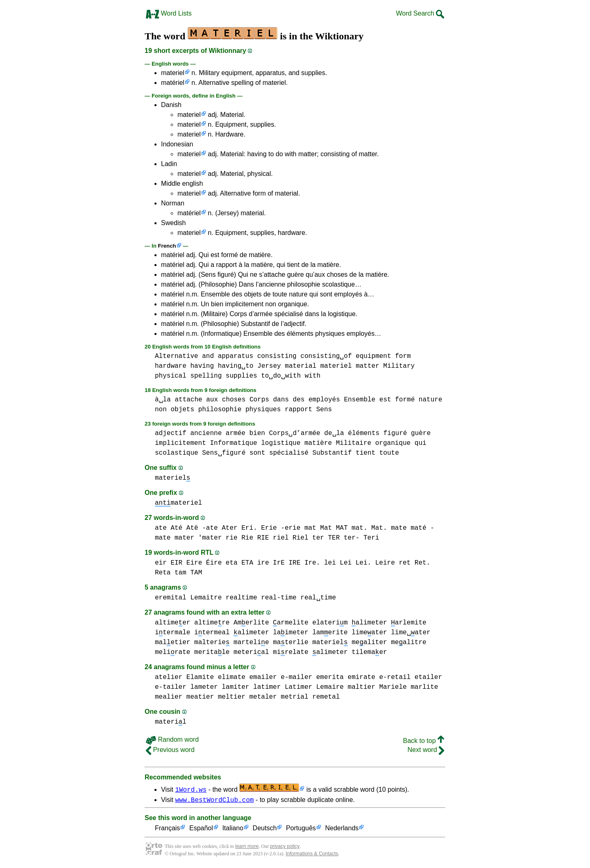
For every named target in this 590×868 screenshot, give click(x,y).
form (403, 356)
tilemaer (369, 652)
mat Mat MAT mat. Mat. (346, 528)
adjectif (171, 433)
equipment (373, 356)
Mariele (393, 687)
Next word (426, 750)
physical (171, 376)
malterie (212, 642)
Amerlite (251, 623)
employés (324, 400)
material (301, 366)
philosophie (220, 410)
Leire (385, 563)
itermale (172, 633)
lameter (204, 687)
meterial (251, 652)
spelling (206, 376)
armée (236, 433)
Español (201, 830)
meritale (212, 652)
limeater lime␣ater (391, 633)
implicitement (180, 443)
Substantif (332, 453)
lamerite (330, 633)
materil (171, 722)
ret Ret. (414, 563)
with (313, 376)
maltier (361, 687)
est (385, 400)
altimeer (172, 623)
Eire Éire (204, 563)
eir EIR (169, 563)
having (202, 366)
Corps (259, 400)
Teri (371, 538)
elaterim (330, 623)
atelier (169, 677)
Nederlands (342, 830)
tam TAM (188, 573)
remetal (326, 697)
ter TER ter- (336, 538)
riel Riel (290, 538)
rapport (298, 410)
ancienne (206, 433)
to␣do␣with (281, 376)
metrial (294, 697)
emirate (361, 677)
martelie (251, 642)
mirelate (290, 652)
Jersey (269, 366)
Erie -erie (281, 528)
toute (389, 453)
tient (365, 453)
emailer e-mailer (281, 677)
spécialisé (289, 453)
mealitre (408, 642)
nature (431, 400)
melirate (172, 652)
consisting (277, 356)
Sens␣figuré (224, 453)
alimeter (369, 623)
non (161, 410)
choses (234, 400)
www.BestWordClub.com (214, 801)
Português (301, 830)
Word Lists (169, 13)
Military (399, 366)
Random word (172, 739)
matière (318, 443)
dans (281, 400)
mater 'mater (198, 538)
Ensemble (360, 400)
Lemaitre (206, 598)
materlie (290, 642)
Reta (163, 573)
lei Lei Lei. (348, 563)
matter (368, 366)
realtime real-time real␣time (281, 598)
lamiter (235, 687)
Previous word (170, 750)
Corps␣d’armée (294, 433)
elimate (232, 677)
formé (405, 400)
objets (182, 410)
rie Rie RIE (247, 538)
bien (257, 433)
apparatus (236, 356)
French (167, 246)
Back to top (424, 741)
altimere (212, 623)
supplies (242, 376)
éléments (364, 433)
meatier (200, 697)
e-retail (395, 677)
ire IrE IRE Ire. (289, 563)
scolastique (177, 453)
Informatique (233, 443)
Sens (324, 410)
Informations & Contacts (312, 855)
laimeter (290, 633)
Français (167, 830)
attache (188, 400)
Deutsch (265, 830)
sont (257, 453)
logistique (281, 443)
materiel (173, 73)
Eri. (249, 528)
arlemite (408, 623)
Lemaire (330, 687)
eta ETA (239, 563)
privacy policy (285, 847)
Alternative (177, 356)
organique (393, 443)
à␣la (163, 400)
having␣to (236, 366)
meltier (232, 697)
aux (212, 400)
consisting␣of (326, 356)
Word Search (420, 13)
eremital (171, 598)
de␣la (334, 433)
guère (421, 433)
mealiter (369, 642)
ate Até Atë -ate (186, 528)
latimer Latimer (283, 687)
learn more (247, 847)
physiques (263, 410)
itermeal (212, 633)
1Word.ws (191, 789)
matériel (173, 83)
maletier (172, 642)
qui (421, 443)
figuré (395, 433)
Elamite (200, 677)
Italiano (233, 830)
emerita (330, 677)
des (299, 400)
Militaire (354, 443)
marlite (424, 687)
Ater (229, 528)
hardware (171, 366)
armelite (290, 623)
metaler (263, 697)
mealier (169, 697)
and (208, 356)
